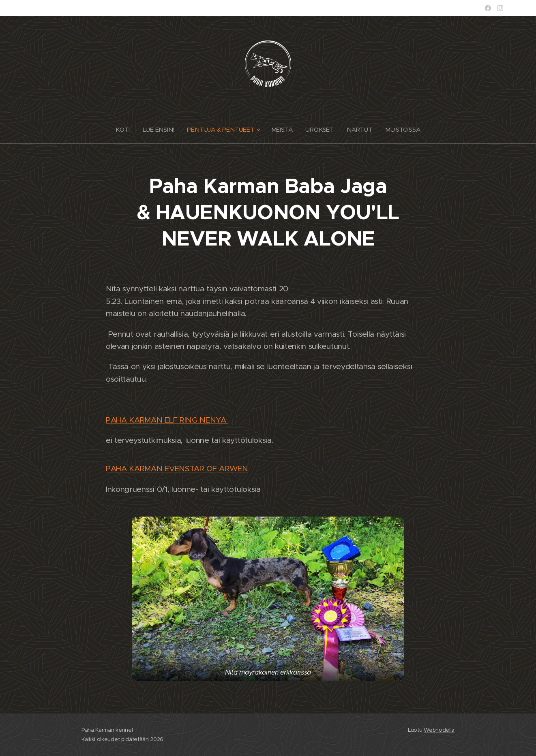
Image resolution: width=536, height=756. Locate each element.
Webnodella (439, 730)
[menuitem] (123, 130)
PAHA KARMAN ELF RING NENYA (167, 420)
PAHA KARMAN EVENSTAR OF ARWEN (177, 469)
